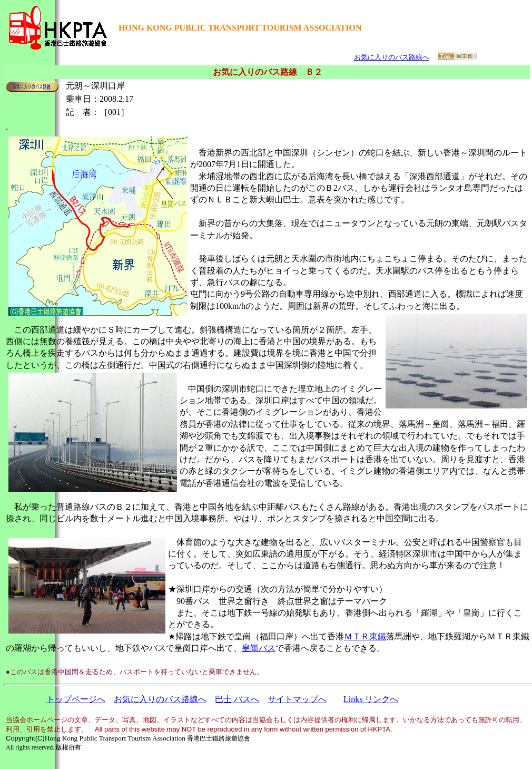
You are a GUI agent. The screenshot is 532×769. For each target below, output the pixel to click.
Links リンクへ (371, 699)
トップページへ (76, 699)
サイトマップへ (297, 699)
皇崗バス (259, 648)
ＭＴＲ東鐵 (365, 636)
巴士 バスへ (237, 699)
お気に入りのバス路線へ (392, 57)
